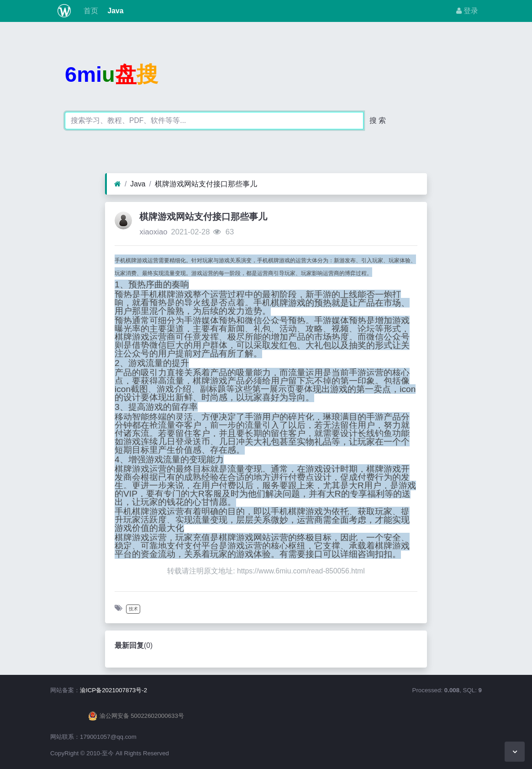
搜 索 (378, 120)
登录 (467, 11)
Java (114, 11)
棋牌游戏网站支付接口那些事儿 (206, 184)
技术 (133, 609)
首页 (90, 11)
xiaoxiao (153, 232)
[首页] (118, 184)
